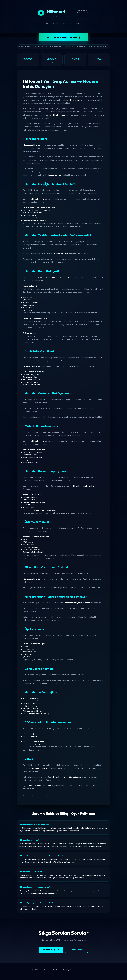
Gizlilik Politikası (67, 973)
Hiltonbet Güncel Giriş (64, 37)
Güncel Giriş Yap (51, 950)
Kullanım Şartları (78, 973)
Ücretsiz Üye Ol (77, 950)
